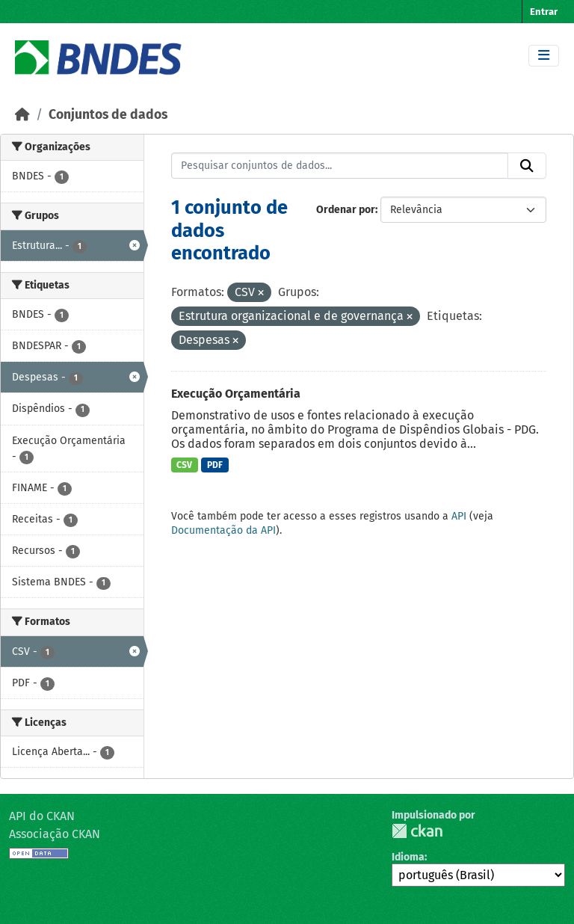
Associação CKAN (55, 834)
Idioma (408, 857)
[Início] (22, 115)
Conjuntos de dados (108, 115)
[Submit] (527, 166)
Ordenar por (346, 210)
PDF (215, 465)
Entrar (544, 12)
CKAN (417, 831)
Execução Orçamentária (236, 394)
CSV (184, 465)
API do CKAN (42, 816)
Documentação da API (223, 530)
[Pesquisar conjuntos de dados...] (340, 166)
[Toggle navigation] (544, 56)
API (459, 516)
